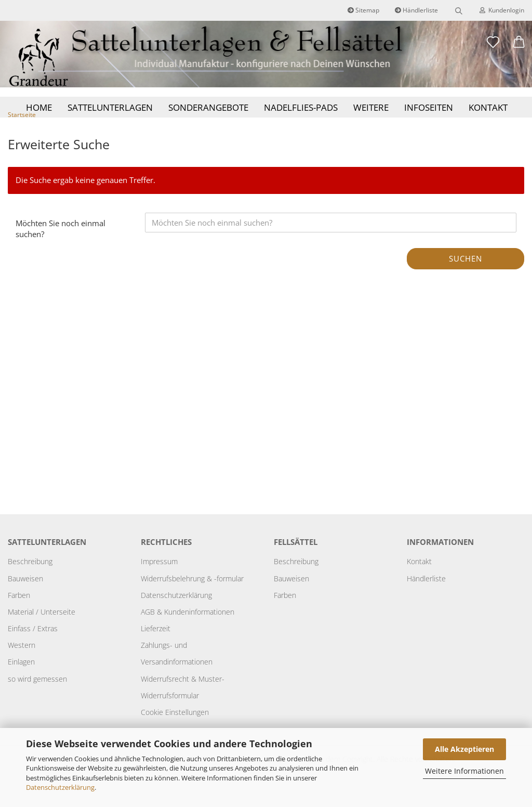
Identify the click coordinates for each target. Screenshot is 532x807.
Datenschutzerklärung (60, 787)
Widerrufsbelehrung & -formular (192, 597)
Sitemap (363, 10)
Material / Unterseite (42, 631)
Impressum (159, 581)
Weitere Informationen (464, 771)
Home (39, 107)
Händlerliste (416, 10)
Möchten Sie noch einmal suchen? (61, 247)
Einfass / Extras (33, 648)
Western (22, 664)
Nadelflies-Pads (301, 107)
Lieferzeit (156, 648)
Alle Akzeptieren (464, 749)
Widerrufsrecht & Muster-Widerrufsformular (183, 706)
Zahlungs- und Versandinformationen (177, 673)
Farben (19, 614)
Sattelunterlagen (110, 107)
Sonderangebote (208, 107)
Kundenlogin (502, 10)
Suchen (465, 277)
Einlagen (21, 681)
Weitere (371, 107)
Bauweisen (25, 597)
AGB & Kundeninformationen (188, 631)
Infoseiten (429, 107)
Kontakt (488, 107)
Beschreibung (30, 581)
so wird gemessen (37, 698)
